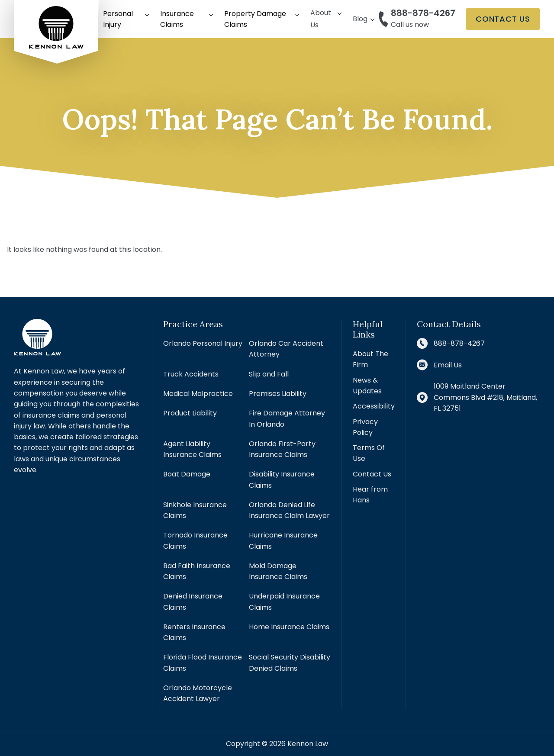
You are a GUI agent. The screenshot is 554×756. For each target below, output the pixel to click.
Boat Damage (187, 474)
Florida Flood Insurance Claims (203, 663)
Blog (360, 19)
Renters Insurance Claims (194, 632)
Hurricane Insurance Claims (283, 540)
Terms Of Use (369, 453)
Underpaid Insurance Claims (284, 602)
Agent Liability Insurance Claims (192, 449)
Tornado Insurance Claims (195, 540)
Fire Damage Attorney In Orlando (287, 418)
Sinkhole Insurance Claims (195, 510)
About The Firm (370, 359)
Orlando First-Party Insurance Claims (282, 449)
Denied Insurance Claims (193, 602)
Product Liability (190, 413)
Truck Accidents (191, 374)
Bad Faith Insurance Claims (197, 571)
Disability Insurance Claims (282, 479)
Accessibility (374, 406)
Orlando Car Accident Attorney (286, 349)
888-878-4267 (423, 13)
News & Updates (367, 386)
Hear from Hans (370, 495)
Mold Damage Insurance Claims (278, 571)
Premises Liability (278, 394)
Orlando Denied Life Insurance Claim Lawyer (289, 510)
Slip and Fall (269, 374)
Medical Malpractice (198, 394)
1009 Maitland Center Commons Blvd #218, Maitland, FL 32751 (485, 397)
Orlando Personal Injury (203, 343)
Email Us (448, 365)
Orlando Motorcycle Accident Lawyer (198, 693)
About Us (321, 19)
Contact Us (503, 19)
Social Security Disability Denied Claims (290, 663)
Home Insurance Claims (289, 627)
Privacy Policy (365, 427)
